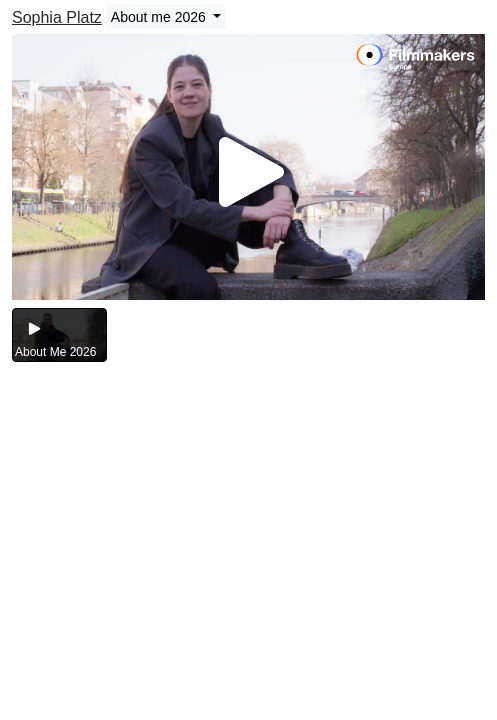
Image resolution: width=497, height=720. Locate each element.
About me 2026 (160, 17)
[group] (59, 335)
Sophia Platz (57, 17)
